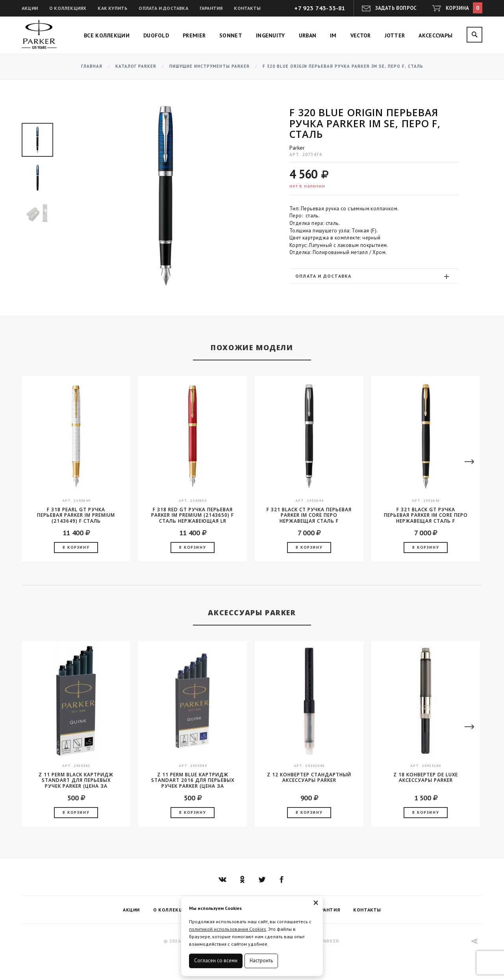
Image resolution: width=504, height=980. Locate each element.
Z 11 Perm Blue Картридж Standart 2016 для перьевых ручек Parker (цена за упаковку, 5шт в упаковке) (193, 780)
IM (333, 35)
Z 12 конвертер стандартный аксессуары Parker (309, 778)
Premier (194, 35)
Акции (30, 8)
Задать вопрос (396, 8)
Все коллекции (107, 35)
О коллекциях (68, 8)
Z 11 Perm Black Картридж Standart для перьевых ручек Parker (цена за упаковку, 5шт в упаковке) (76, 780)
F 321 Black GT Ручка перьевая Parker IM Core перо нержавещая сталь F (426, 515)
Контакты (247, 8)
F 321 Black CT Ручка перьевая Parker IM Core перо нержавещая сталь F (309, 515)
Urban (308, 35)
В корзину (76, 547)
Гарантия (211, 8)
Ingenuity (271, 35)
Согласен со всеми (216, 961)
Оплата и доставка (163, 8)
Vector (361, 35)
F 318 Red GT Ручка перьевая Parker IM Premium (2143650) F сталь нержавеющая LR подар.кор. (193, 515)
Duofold (156, 35)
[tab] (374, 276)
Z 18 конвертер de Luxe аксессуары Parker (426, 778)
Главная (92, 66)
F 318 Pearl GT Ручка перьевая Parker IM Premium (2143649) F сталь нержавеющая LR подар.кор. (76, 515)
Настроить (261, 961)
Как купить (112, 8)
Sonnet (231, 35)
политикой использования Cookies (228, 929)
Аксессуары (435, 35)
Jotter (395, 35)
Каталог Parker (136, 66)
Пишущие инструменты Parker (209, 66)
